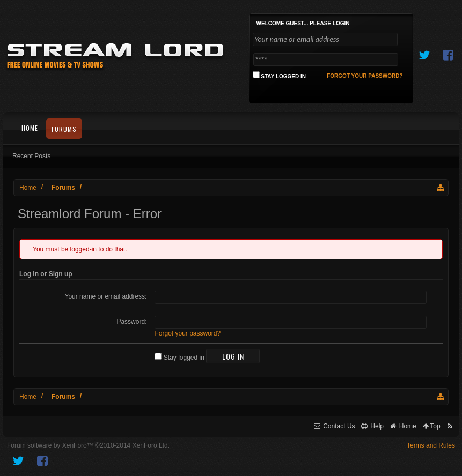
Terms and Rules (431, 445)
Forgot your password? (188, 333)
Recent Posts (31, 156)
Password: (131, 322)
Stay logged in (179, 358)
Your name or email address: (105, 296)
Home (30, 128)
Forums (64, 129)
